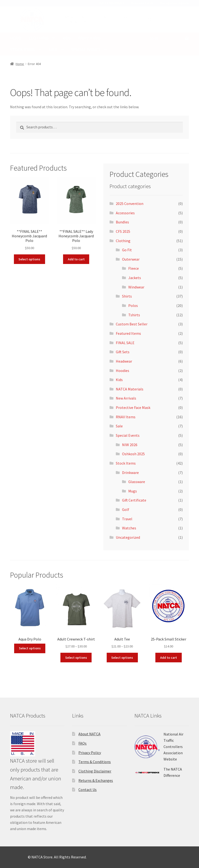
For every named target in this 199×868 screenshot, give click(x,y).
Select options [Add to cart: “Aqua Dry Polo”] (30, 648)
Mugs (133, 491)
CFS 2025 (123, 231)
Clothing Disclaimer (95, 771)
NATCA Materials (130, 389)
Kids (67, 38)
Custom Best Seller (132, 324)
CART (126, 17)
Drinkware (130, 473)
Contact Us (88, 790)
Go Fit (127, 250)
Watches (129, 528)
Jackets (135, 278)
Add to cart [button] (76, 259)
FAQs (82, 743)
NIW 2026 (130, 445)
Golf (126, 509)
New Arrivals (126, 398)
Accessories (125, 213)
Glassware (137, 482)
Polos (133, 305)
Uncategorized (128, 537)
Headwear (124, 361)
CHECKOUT (104, 17)
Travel (127, 519)
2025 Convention (130, 204)
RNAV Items (90, 38)
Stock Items (22, 50)
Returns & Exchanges (96, 780)
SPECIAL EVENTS (86, 50)
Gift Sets (123, 352)
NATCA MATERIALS (112, 3)
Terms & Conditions (95, 762)
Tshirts (134, 315)
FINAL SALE (125, 343)
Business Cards (142, 3)
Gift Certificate (134, 500)
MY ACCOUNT (76, 17)
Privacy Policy (90, 753)
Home (16, 38)
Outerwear (131, 259)
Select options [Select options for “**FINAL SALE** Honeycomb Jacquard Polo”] (29, 259)
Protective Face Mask (133, 407)
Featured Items (128, 333)
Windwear (136, 287)
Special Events (128, 435)
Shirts (127, 296)
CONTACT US (76, 22)
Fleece (134, 268)
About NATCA (89, 734)
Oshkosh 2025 (133, 454)
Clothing (39, 38)
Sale (53, 50)
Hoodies (123, 371)
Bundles (122, 222)
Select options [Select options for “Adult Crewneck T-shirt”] (76, 658)
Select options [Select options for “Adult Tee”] (122, 658)
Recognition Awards (175, 3)
